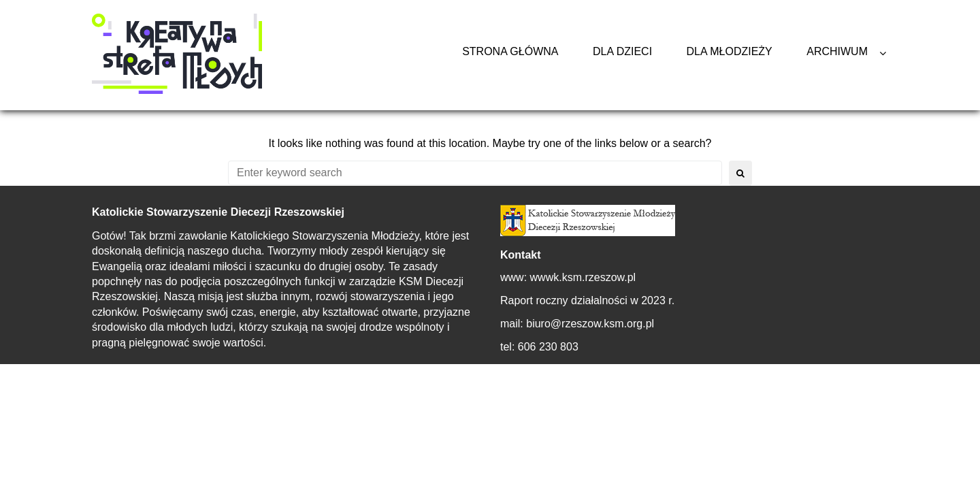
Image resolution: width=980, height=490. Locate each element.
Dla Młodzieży (730, 51)
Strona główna (510, 51)
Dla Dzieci (622, 51)
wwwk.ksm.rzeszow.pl (583, 277)
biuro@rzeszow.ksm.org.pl (590, 324)
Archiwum (837, 51)
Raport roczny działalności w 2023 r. (587, 300)
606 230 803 (548, 347)
